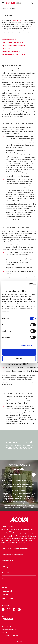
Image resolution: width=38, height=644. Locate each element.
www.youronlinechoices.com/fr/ (23, 423)
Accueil (4, 9)
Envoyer (34, 475)
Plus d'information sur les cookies (13, 55)
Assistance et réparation (13, 555)
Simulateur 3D (7, 618)
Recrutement (6, 595)
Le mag (5, 567)
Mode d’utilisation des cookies (12, 42)
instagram (9, 609)
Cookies (5, 632)
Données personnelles (9, 630)
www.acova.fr (18, 20)
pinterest (19, 609)
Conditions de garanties (10, 635)
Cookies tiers (6, 48)
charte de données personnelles (24, 490)
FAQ (4, 578)
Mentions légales (7, 627)
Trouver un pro (8, 561)
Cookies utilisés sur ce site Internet (14, 45)
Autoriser (19, 352)
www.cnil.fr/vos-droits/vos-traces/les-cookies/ (19, 402)
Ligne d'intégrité (7, 598)
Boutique (6, 573)
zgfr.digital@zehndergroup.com (12, 500)
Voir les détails (26, 345)
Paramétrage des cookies (11, 52)
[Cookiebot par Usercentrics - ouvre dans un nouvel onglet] (27, 284)
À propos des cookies (9, 39)
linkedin (14, 609)
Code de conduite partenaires (12, 638)
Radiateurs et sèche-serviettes (15, 549)
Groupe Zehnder (7, 591)
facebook (3, 609)
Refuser (19, 358)
